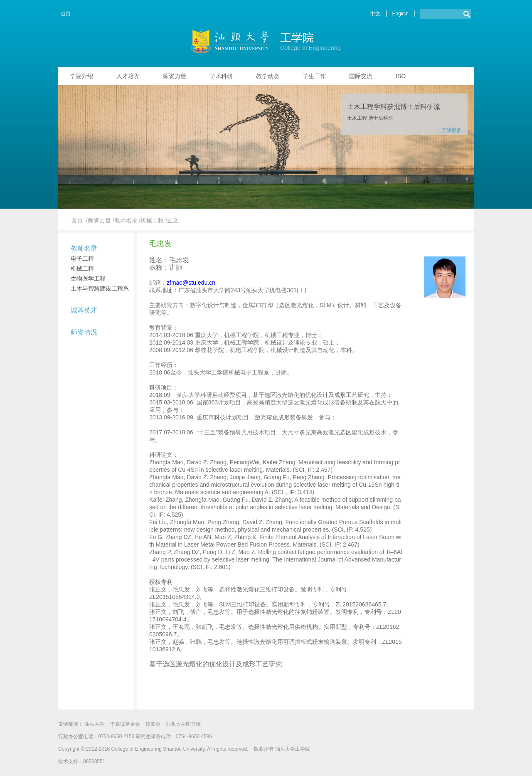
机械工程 (82, 269)
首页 (66, 14)
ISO (401, 76)
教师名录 (84, 248)
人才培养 (128, 76)
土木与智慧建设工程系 (100, 288)
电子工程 (82, 259)
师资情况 (84, 332)
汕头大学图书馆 (183, 724)
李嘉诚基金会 (125, 724)
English (400, 14)
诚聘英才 (84, 310)
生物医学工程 (88, 278)
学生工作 (314, 76)
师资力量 (175, 76)
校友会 (153, 724)
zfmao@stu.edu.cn (191, 283)
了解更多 (451, 131)
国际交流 (361, 76)
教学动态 (268, 76)
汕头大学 (94, 724)
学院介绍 (81, 76)
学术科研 (221, 76)
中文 (375, 14)
